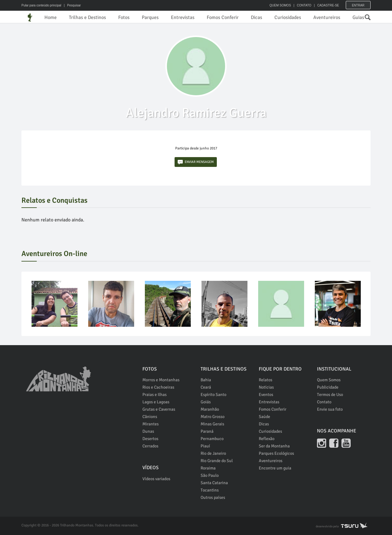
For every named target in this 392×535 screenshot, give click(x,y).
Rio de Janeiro (213, 453)
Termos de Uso (330, 395)
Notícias (266, 387)
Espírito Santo (213, 395)
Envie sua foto (330, 409)
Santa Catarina (214, 483)
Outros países (213, 497)
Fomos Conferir (223, 17)
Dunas (148, 431)
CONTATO (304, 5)
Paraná (207, 431)
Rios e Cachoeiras (158, 387)
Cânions (150, 417)
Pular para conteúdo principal (41, 5)
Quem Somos (329, 380)
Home (51, 17)
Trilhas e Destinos (87, 17)
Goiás (206, 402)
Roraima (208, 468)
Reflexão (267, 439)
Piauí (205, 446)
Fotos (124, 17)
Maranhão (210, 409)
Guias (358, 17)
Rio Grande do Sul (217, 461)
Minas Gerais (212, 424)
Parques (150, 17)
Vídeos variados (156, 479)
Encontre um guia (275, 468)
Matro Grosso (213, 417)
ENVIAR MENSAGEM (196, 162)
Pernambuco (212, 439)
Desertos (150, 439)
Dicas (256, 17)
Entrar (358, 5)
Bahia (206, 380)
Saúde (264, 417)
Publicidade (328, 387)
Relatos (266, 380)
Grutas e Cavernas (159, 409)
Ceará (206, 387)
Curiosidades (288, 17)
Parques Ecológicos (276, 453)
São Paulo (210, 475)
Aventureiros (327, 17)
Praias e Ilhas (155, 395)
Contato (324, 402)
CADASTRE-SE (328, 5)
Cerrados (150, 446)
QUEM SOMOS (280, 5)
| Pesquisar (72, 5)
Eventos (266, 395)
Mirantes (151, 424)
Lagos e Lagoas (156, 402)
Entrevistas (183, 17)
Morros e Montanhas (161, 380)
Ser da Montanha (274, 446)
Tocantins (210, 490)
